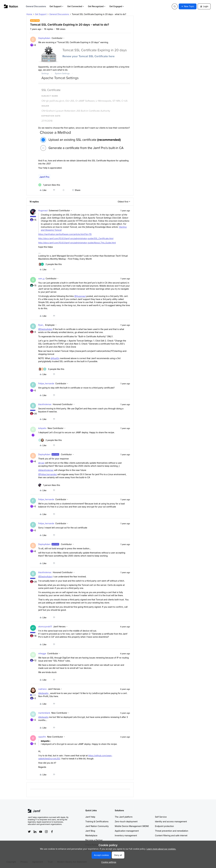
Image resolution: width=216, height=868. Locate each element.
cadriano (43, 689)
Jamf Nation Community (97, 826)
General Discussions (36, 6)
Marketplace (91, 835)
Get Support (57, 6)
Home (29, 14)
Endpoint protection (164, 826)
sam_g (41, 278)
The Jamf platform (124, 817)
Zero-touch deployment (126, 821)
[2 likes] (50, 264)
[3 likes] (51, 369)
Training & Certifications (97, 821)
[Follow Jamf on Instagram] (46, 832)
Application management (127, 831)
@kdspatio (43, 693)
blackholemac (45, 404)
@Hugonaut (80, 296)
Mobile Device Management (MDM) (132, 826)
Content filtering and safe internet (171, 835)
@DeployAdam (45, 329)
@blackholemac (46, 470)
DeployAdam (44, 38)
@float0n (55, 358)
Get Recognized (97, 6)
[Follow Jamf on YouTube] (41, 832)
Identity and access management (171, 821)
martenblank (44, 713)
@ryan (41, 463)
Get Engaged (117, 6)
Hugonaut (43, 210)
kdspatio (42, 428)
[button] (188, 6)
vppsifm (42, 737)
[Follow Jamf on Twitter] (29, 832)
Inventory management (126, 835)
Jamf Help (90, 817)
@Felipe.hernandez (48, 474)
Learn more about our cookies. (161, 849)
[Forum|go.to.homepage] (11, 6)
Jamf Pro (44, 177)
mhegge (42, 653)
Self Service (161, 817)
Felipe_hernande (46, 383)
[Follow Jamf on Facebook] (52, 832)
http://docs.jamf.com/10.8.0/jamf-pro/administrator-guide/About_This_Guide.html (77, 243)
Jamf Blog (90, 831)
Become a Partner (94, 840)
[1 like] (49, 185)
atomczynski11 (45, 627)
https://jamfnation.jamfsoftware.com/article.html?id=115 (65, 234)
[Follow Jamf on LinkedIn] (35, 832)
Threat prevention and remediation (172, 831)
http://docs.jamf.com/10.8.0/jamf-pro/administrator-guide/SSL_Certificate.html (76, 238)
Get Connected (76, 6)
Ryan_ (41, 325)
